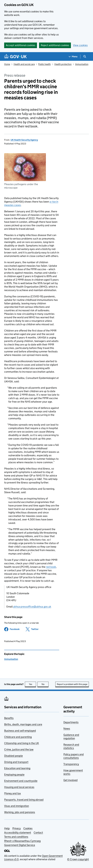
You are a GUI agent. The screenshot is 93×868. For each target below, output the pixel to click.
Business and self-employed (20, 731)
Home (7, 64)
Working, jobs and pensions (20, 812)
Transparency (71, 764)
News (67, 729)
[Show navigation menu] (73, 57)
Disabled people (13, 756)
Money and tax (13, 793)
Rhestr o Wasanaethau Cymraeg (22, 841)
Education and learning (17, 768)
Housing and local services (19, 787)
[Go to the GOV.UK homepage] (15, 57)
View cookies (80, 45)
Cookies (28, 828)
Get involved (70, 780)
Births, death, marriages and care (23, 724)
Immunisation (82, 64)
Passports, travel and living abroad (24, 800)
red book (51, 567)
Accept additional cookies (21, 45)
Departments (71, 722)
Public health (44, 64)
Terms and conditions (16, 837)
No (45, 684)
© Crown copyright (78, 859)
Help (7, 828)
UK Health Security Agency (24, 140)
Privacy (17, 828)
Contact (38, 833)
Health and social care (24, 64)
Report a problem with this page (72, 684)
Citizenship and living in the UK (22, 743)
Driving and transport (16, 762)
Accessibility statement (18, 833)
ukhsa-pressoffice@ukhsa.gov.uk (32, 607)
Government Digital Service (20, 845)
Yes (33, 684)
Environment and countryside (21, 781)
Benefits (9, 718)
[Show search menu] (85, 57)
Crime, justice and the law (19, 749)
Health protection (63, 64)
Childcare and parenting (18, 737)
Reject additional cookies (55, 45)
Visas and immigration (17, 806)
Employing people (14, 775)
